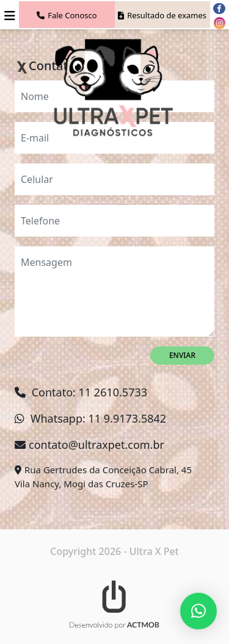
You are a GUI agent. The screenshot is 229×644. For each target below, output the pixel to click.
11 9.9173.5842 (128, 418)
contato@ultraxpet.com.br (96, 445)
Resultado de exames (162, 15)
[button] (198, 611)
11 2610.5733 (113, 392)
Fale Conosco (67, 15)
